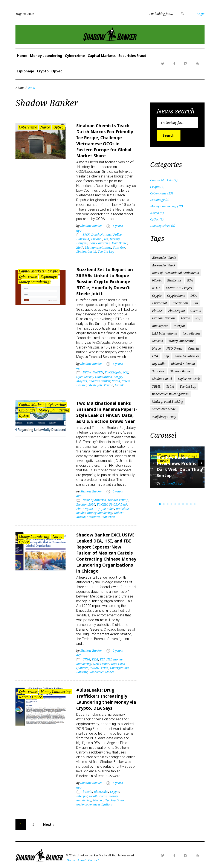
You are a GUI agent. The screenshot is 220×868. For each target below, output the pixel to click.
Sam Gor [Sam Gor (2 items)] (158, 371)
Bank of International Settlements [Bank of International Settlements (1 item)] (176, 273)
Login (201, 14)
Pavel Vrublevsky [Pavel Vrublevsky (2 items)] (187, 356)
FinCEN (98, 372)
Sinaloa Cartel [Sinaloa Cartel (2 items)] (162, 379)
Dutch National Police (106, 235)
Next (49, 824)
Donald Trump (118, 500)
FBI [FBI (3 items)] (196, 303)
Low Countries (100, 243)
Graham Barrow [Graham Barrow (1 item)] (164, 318)
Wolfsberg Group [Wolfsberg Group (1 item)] (164, 417)
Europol (97, 239)
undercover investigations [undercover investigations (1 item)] (170, 394)
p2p (106, 800)
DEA (95, 659)
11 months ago (173, 483)
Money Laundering (46, 56)
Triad (104, 668)
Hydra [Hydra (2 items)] (185, 318)
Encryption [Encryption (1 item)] (180, 303)
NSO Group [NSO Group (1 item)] (174, 348)
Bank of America (94, 500)
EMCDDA (83, 239)
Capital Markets (102, 56)
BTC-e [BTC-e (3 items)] (156, 288)
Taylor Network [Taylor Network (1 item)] (189, 379)
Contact (93, 860)
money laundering (100, 513)
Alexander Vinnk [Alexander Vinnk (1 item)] (164, 265)
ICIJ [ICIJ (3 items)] (198, 318)
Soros (116, 381)
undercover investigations (95, 804)
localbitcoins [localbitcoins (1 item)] (191, 333)
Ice (106, 239)
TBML (95, 668)
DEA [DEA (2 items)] (194, 296)
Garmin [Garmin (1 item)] (196, 311)
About (20, 88)
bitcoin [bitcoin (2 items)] (157, 280)
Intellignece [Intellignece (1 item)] (160, 326)
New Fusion (101, 664)
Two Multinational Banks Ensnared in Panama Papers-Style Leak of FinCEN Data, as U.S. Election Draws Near (107, 412)
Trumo (108, 385)
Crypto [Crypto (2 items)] (157, 296)
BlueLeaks (101, 792)
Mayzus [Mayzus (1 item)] (157, 341)
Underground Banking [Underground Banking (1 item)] (168, 401)
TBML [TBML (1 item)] (156, 386)
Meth (80, 247)
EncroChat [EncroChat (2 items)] (160, 303)
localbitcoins (98, 796)
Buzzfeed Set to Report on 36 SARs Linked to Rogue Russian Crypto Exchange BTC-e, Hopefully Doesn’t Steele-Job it (105, 282)
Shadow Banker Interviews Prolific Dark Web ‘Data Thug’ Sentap (180, 466)
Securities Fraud (132, 56)
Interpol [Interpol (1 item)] (179, 326)
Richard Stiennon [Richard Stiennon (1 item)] (183, 364)
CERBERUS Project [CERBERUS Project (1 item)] (179, 288)
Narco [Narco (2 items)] (157, 348)
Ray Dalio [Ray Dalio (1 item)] (159, 364)
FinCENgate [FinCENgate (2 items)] (176, 311)
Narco (45, 127)
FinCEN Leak (118, 504)
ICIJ (126, 372)
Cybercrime (75, 56)
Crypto (43, 71)
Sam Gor (119, 247)
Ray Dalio (117, 800)
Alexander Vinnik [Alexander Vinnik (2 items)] (164, 257)
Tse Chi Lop (106, 251)
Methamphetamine (98, 247)
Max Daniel (119, 243)
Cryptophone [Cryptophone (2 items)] (176, 296)
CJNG (86, 659)
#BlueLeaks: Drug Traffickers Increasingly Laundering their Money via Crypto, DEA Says (106, 699)
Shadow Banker (91, 226)
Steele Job (95, 385)
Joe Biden (108, 509)
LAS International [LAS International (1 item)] (165, 333)
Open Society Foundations (94, 377)
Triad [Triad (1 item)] (170, 386)
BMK (86, 235)
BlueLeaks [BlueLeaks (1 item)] (174, 280)
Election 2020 (86, 504)
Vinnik (119, 385)
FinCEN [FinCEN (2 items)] (157, 311)
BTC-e (87, 372)
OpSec (57, 71)
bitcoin (87, 792)
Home (22, 56)
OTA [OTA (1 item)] (155, 356)
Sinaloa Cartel (86, 251)
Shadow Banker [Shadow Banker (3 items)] (181, 371)
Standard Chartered (101, 517)
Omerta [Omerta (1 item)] (193, 348)
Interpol (82, 796)
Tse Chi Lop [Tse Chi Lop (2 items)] (188, 386)
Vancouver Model (102, 672)
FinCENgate (113, 372)
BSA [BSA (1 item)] (190, 280)
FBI (102, 659)
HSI (109, 659)
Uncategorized (160, 226)
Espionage (25, 71)
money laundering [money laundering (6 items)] (181, 341)
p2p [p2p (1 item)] (166, 356)
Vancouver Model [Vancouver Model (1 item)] (164, 409)
